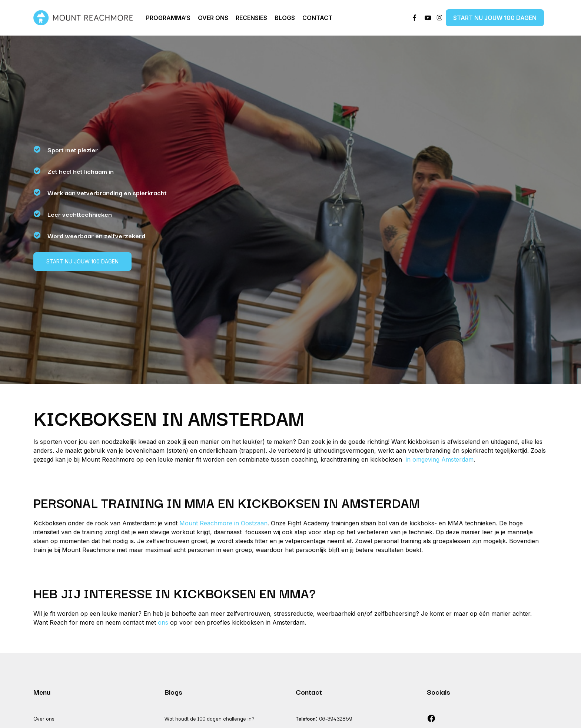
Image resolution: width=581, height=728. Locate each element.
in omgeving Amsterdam (439, 459)
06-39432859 (336, 718)
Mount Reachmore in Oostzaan (223, 523)
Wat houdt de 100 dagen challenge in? (209, 718)
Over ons (44, 718)
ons (163, 622)
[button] (82, 262)
